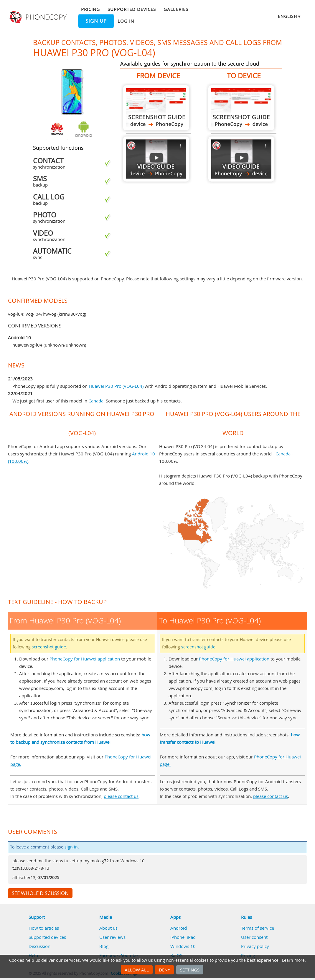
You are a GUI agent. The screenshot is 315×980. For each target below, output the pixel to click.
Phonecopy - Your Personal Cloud (39, 17)
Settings (190, 970)
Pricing (90, 9)
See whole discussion (40, 893)
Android (179, 928)
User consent (254, 937)
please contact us (121, 796)
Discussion (39, 946)
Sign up (96, 21)
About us (108, 928)
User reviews (112, 937)
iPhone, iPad (183, 937)
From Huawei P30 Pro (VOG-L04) (156, 108)
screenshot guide (49, 647)
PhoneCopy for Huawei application (85, 659)
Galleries (176, 9)
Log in (126, 21)
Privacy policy (255, 946)
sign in (71, 847)
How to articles (44, 928)
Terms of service (258, 928)
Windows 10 (183, 946)
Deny (164, 970)
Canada (96, 401)
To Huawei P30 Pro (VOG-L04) (241, 108)
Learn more (293, 960)
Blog (104, 946)
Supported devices (132, 9)
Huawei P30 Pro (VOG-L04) (116, 386)
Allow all (137, 970)
